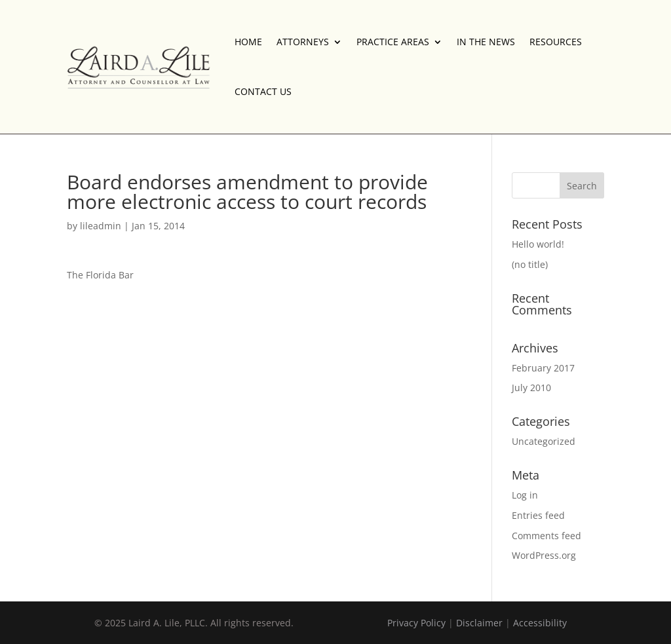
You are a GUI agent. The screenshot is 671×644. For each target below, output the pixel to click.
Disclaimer (479, 623)
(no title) (530, 264)
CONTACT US (263, 91)
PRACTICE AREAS (393, 42)
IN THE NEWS (486, 42)
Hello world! (538, 244)
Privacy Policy (416, 623)
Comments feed (546, 536)
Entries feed (538, 515)
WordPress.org (544, 555)
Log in (525, 495)
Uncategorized (544, 441)
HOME (248, 42)
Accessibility (540, 623)
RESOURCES (556, 42)
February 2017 (543, 368)
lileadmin (101, 226)
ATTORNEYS (303, 42)
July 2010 (531, 388)
